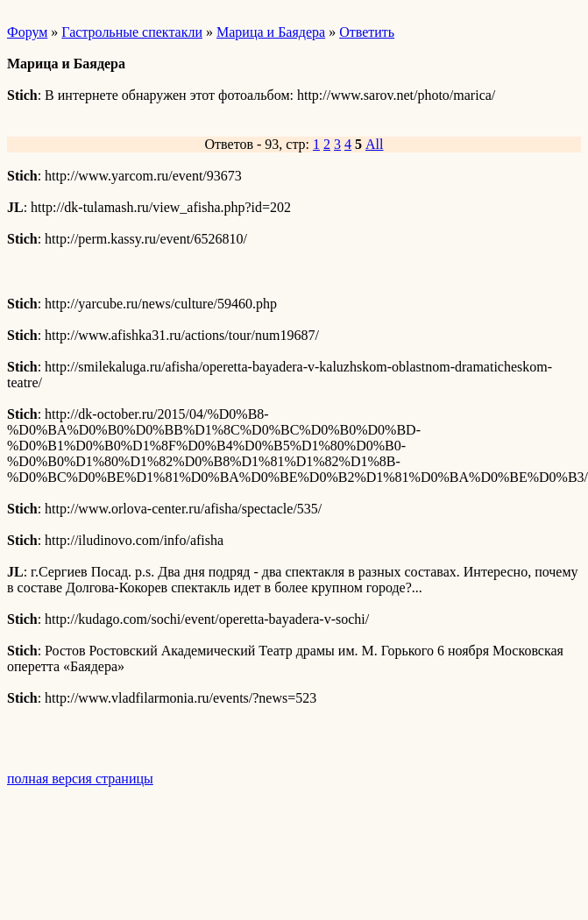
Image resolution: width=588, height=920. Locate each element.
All (374, 144)
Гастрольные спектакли (132, 32)
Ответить (367, 32)
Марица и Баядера (271, 32)
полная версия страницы (80, 778)
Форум (27, 32)
